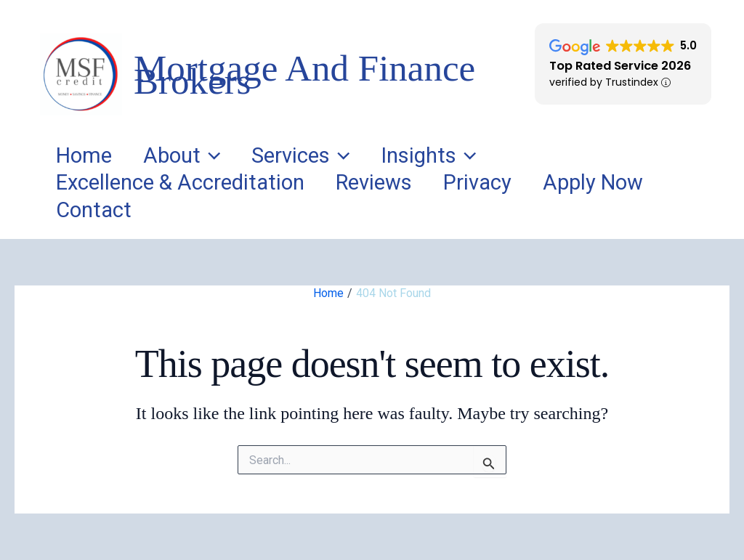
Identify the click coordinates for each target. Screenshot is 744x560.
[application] (226, 156)
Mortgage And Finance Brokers (304, 75)
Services (327, 156)
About (198, 156)
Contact (99, 210)
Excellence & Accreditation (185, 182)
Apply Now (631, 182)
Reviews (390, 182)
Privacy (504, 182)
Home (89, 155)
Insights (467, 156)
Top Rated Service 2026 (620, 66)
